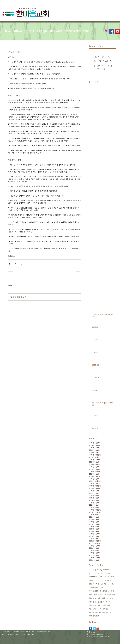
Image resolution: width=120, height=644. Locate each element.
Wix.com (31, 634)
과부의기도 (107, 580)
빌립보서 (105, 598)
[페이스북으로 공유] (9, 264)
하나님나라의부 (95, 609)
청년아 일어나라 (95, 605)
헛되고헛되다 (94, 616)
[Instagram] (106, 31)
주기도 (108, 602)
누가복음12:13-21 (96, 587)
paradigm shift (95, 580)
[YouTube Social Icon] (118, 31)
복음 (91, 595)
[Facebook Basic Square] (91, 628)
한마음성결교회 (105, 612)
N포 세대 (107, 573)
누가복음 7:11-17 (107, 584)
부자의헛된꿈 (110, 595)
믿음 (113, 591)
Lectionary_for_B (96, 573)
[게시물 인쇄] (21, 264)
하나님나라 (107, 605)
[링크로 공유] (15, 264)
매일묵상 (106, 591)
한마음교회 (93, 612)
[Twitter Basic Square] (94, 628)
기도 (97, 584)
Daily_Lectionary (104, 570)
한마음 (105, 609)
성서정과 (101, 602)
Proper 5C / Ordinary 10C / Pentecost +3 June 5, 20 (103, 577)
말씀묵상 (12, 256)
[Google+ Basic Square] (98, 628)
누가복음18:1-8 (95, 591)
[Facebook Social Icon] (112, 31)
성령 (111, 598)
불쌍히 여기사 (95, 598)
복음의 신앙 (99, 595)
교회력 (92, 584)
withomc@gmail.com (44, 632)
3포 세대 (92, 570)
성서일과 (93, 602)
